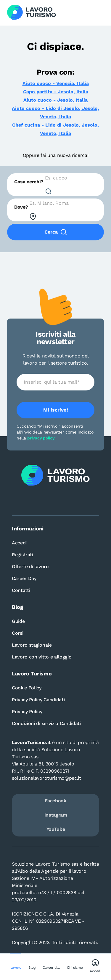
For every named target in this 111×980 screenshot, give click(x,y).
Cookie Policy (27, 688)
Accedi (19, 543)
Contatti (21, 590)
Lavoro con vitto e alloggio (42, 657)
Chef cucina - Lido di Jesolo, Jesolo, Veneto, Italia (55, 129)
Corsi (17, 633)
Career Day (24, 578)
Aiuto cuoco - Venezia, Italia (56, 83)
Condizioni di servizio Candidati (46, 723)
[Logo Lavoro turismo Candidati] (32, 13)
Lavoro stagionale (32, 645)
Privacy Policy (27, 712)
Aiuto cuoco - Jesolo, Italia (55, 100)
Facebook (55, 801)
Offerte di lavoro (30, 567)
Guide (18, 621)
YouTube (56, 829)
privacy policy (41, 438)
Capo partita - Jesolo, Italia (56, 92)
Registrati (22, 555)
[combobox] (55, 185)
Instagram (56, 815)
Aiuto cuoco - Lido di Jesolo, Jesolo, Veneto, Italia (55, 112)
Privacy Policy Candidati (38, 700)
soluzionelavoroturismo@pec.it (46, 778)
